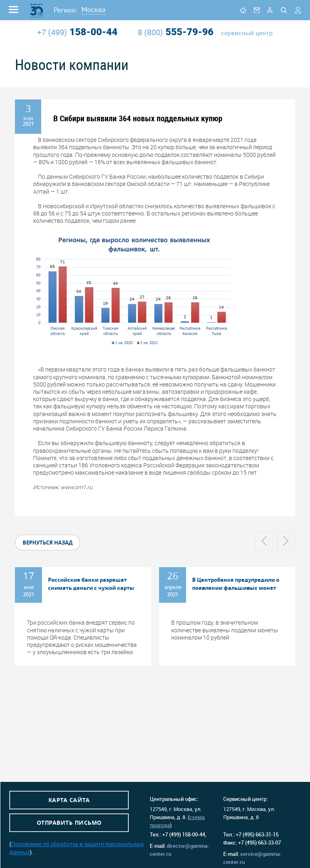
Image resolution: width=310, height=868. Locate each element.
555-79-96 (176, 32)
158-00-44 (77, 32)
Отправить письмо (69, 823)
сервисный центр (247, 33)
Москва (93, 10)
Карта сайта (69, 800)
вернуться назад (48, 543)
